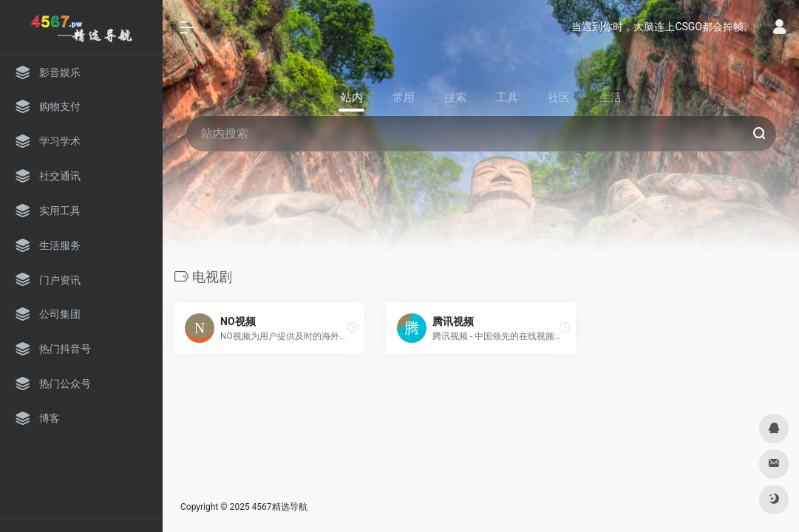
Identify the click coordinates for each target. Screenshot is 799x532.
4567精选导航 (280, 507)
